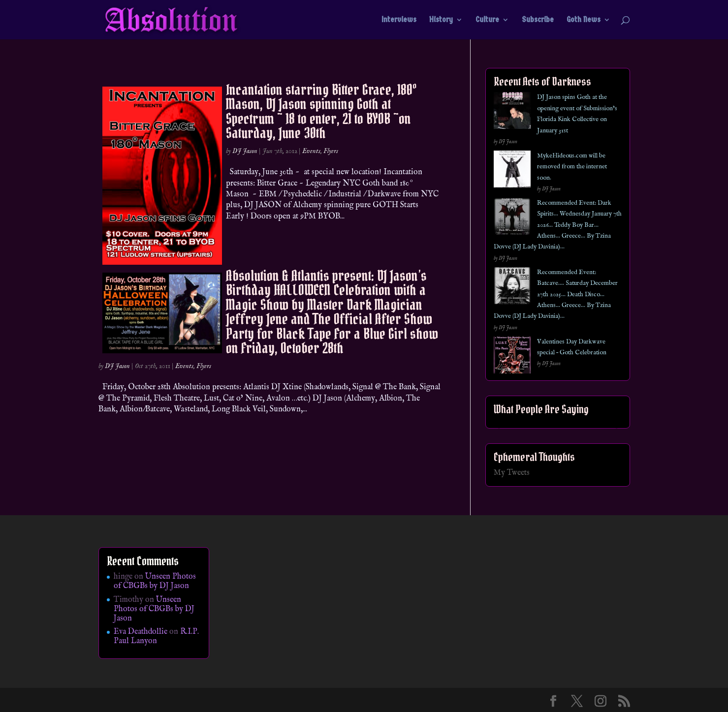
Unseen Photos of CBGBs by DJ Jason (155, 581)
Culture (487, 20)
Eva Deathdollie (141, 632)
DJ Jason (245, 151)
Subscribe (538, 20)
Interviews (399, 20)
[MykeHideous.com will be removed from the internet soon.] (512, 171)
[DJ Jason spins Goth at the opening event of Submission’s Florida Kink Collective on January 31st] (512, 112)
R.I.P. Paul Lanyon (156, 636)
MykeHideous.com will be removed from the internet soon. (572, 167)
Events (311, 151)
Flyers (331, 151)
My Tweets (512, 473)
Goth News (584, 20)
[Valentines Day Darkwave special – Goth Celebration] (512, 357)
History (441, 20)
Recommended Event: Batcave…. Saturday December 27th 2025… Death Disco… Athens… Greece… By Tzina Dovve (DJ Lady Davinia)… (556, 294)
